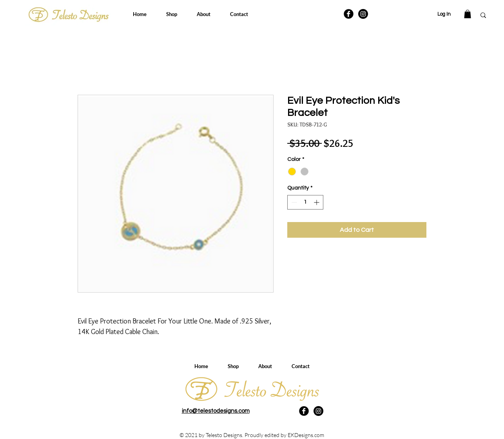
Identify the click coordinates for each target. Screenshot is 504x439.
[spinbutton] (305, 202)
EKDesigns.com (306, 435)
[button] (468, 14)
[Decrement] (293, 202)
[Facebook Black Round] (349, 14)
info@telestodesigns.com (216, 411)
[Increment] (317, 202)
